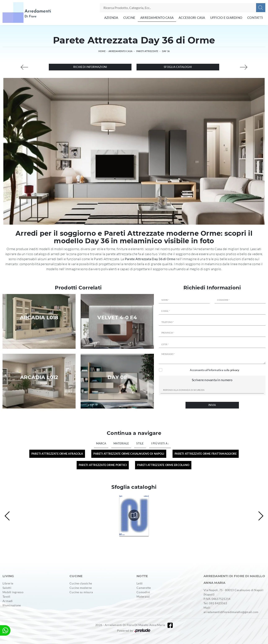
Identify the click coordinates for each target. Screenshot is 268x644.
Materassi (143, 596)
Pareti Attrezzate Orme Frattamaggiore (206, 454)
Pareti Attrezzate (147, 51)
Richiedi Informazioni (90, 67)
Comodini (143, 592)
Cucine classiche (81, 583)
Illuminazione (12, 605)
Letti (140, 583)
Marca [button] (101, 443)
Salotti (7, 588)
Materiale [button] (121, 443)
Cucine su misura (81, 592)
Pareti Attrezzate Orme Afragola (57, 454)
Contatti (255, 18)
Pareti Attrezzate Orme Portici (103, 465)
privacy (235, 370)
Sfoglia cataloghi (178, 67)
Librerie (8, 583)
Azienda (111, 18)
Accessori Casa (192, 18)
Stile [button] (140, 443)
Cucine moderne (81, 588)
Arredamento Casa (157, 18)
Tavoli (6, 596)
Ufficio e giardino (226, 18)
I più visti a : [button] (160, 443)
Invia (212, 405)
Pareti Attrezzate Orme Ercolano (163, 465)
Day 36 (166, 51)
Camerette (144, 588)
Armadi (8, 601)
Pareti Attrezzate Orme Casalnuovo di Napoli (129, 454)
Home (102, 51)
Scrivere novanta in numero (212, 380)
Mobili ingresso (13, 592)
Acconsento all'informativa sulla (215, 370)
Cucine (129, 18)
